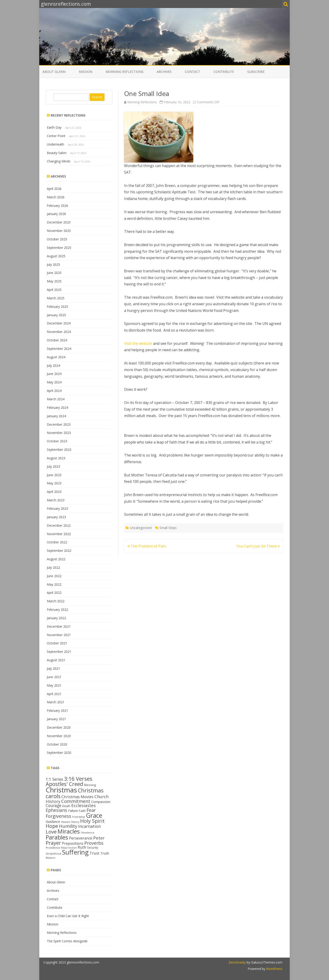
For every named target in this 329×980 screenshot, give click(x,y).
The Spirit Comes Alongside (67, 941)
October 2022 (57, 542)
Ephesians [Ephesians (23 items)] (56, 810)
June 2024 (54, 374)
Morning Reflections (125, 72)
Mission (86, 72)
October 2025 (57, 239)
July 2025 (53, 264)
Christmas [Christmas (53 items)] (61, 790)
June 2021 (54, 677)
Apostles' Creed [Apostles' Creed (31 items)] (64, 784)
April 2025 (54, 290)
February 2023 (57, 509)
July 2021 (53, 668)
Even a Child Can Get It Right (68, 916)
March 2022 (56, 601)
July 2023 (53, 466)
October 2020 (57, 744)
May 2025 (54, 281)
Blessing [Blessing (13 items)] (90, 785)
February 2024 (57, 408)
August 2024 (56, 357)
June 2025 (54, 273)
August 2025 (56, 256)
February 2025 (57, 307)
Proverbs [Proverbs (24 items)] (94, 843)
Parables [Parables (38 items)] (57, 837)
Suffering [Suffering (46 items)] (75, 852)
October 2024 (57, 340)
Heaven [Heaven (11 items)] (66, 822)
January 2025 (56, 315)
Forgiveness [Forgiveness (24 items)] (58, 816)
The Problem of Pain (147, 546)
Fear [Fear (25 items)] (91, 810)
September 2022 (59, 551)
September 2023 (59, 450)
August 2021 (56, 660)
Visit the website (138, 343)
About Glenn (54, 72)
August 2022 (56, 559)
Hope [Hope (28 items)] (52, 826)
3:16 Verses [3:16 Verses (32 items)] (78, 779)
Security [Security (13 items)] (93, 847)
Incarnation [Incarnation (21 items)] (89, 826)
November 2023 (59, 433)
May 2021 (54, 685)
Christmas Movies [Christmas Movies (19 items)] (77, 797)
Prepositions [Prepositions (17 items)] (73, 843)
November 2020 (59, 736)
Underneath (56, 144)
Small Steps (168, 528)
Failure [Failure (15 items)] (73, 811)
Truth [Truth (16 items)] (105, 853)
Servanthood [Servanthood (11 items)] (53, 854)
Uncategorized (141, 528)
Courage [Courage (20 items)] (53, 805)
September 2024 (59, 349)
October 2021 (57, 643)
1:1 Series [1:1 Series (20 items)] (54, 779)
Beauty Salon (57, 153)
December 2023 (59, 424)
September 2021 (59, 652)
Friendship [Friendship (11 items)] (79, 817)
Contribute (224, 72)
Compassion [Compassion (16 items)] (101, 802)
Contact (192, 72)
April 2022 (54, 593)
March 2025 (56, 298)
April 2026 (54, 189)
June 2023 (54, 475)
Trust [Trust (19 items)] (94, 853)
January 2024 (56, 416)
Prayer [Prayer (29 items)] (53, 843)
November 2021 (59, 635)
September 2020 (59, 753)
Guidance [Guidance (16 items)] (53, 821)
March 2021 (56, 702)
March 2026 (56, 197)
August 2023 (56, 458)
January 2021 (56, 719)
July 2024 (53, 365)
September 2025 (59, 248)
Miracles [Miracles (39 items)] (69, 831)
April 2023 (54, 492)
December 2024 (59, 323)
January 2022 (56, 618)
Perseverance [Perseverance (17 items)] (81, 838)
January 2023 (56, 517)
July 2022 (53, 567)
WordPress (274, 969)
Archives (164, 72)
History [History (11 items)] (75, 822)
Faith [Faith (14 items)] (82, 811)
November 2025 (59, 231)
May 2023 (54, 483)
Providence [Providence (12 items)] (53, 848)
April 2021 (54, 694)
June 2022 (54, 576)
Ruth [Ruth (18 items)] (82, 847)
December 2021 (59, 626)
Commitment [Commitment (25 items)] (76, 801)
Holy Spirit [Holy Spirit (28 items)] (92, 821)
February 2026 (57, 206)
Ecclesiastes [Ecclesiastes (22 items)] (84, 805)
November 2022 (59, 534)
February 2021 (57, 710)
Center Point (56, 136)
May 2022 (54, 584)
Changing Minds (59, 161)
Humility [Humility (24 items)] (68, 826)
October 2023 (57, 441)
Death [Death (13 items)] (66, 806)
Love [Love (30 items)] (51, 832)
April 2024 (54, 391)
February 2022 (57, 610)
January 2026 (56, 214)
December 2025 (59, 222)
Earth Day (54, 127)
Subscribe (256, 72)
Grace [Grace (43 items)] (94, 815)
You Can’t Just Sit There (258, 546)
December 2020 (59, 727)
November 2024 (59, 332)
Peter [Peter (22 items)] (99, 838)
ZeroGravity (237, 962)
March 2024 (56, 399)
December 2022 (59, 525)
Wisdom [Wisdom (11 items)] (50, 858)
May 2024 (54, 382)
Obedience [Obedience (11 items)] (88, 833)
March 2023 (56, 500)
